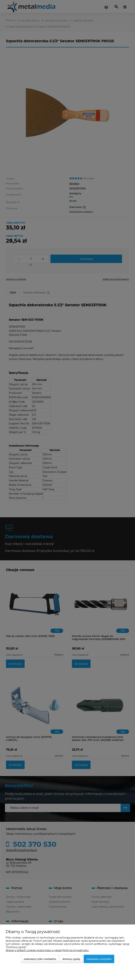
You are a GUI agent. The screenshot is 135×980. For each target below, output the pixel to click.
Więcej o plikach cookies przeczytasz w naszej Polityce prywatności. (47, 950)
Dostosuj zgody (71, 959)
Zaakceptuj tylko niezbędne (40, 959)
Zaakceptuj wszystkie (99, 959)
